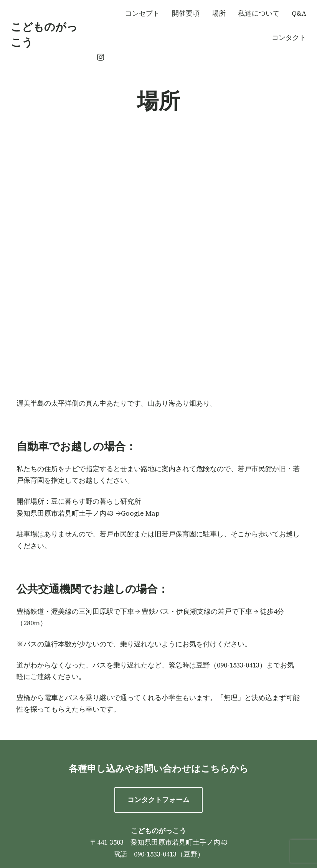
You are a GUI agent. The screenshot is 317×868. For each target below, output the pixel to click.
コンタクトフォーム (158, 800)
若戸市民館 (255, 469)
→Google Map (138, 513)
